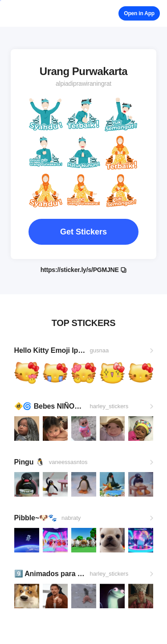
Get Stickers (83, 232)
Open (139, 13)
